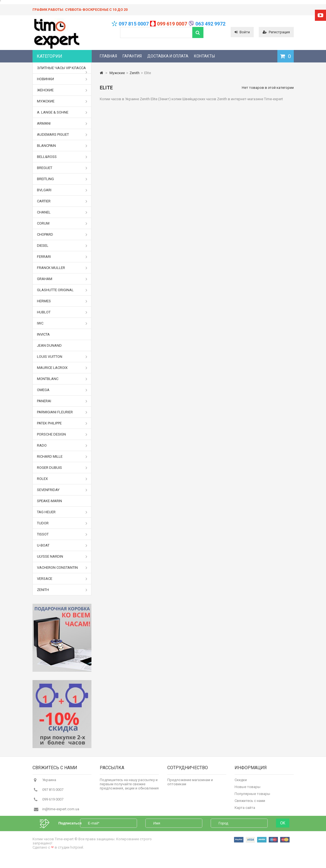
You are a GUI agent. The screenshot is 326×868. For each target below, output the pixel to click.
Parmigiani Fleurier (62, 412)
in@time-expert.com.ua (61, 812)
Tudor (62, 523)
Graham (62, 279)
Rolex (62, 479)
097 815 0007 (134, 24)
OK (283, 832)
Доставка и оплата (168, 56)
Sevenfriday (62, 490)
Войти (242, 32)
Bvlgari (62, 190)
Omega (62, 390)
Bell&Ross (62, 157)
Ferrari (62, 257)
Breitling (62, 179)
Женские (62, 90)
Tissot (62, 534)
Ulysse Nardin (62, 557)
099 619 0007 (172, 24)
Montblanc (62, 379)
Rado (62, 446)
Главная (108, 56)
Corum (62, 223)
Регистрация (276, 32)
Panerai (62, 401)
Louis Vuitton (62, 357)
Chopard (62, 235)
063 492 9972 (210, 24)
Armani (62, 124)
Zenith (62, 590)
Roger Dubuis (62, 468)
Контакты (204, 56)
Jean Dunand (49, 345)
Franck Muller (62, 268)
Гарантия (132, 56)
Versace (62, 579)
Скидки (241, 782)
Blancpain (62, 146)
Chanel (62, 212)
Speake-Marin (49, 501)
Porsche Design (62, 434)
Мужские (62, 101)
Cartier (62, 201)
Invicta (43, 334)
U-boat (62, 545)
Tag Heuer (62, 512)
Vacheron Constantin (62, 568)
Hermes (62, 301)
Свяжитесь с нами (250, 803)
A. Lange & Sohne (62, 112)
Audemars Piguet (62, 135)
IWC (62, 323)
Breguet (62, 168)
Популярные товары (252, 796)
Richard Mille (62, 457)
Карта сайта (245, 810)
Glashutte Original (62, 290)
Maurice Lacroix (62, 368)
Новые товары (247, 789)
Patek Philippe (62, 423)
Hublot (62, 312)
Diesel (62, 246)
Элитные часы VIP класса (62, 70)
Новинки (62, 79)
